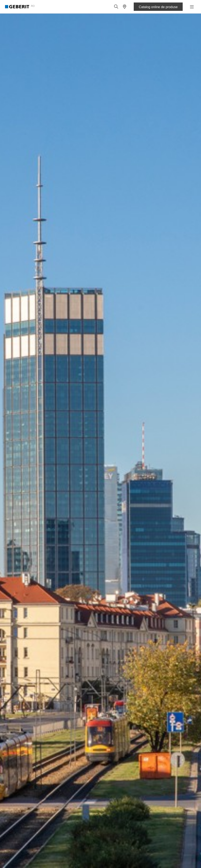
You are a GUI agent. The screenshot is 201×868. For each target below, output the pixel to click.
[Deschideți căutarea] (116, 7)
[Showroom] (125, 7)
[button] (116, 7)
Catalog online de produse (158, 7)
